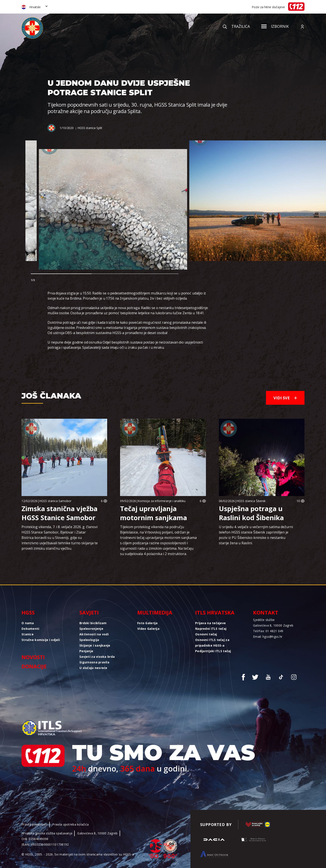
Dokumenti (30, 629)
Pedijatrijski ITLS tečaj (213, 651)
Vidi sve (285, 398)
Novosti (33, 657)
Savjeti (89, 612)
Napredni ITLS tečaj (211, 629)
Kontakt (266, 612)
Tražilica (236, 26)
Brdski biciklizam (93, 623)
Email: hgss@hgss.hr (268, 637)
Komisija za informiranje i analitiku (162, 501)
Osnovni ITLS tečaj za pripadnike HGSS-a (212, 643)
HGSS (28, 612)
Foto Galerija (148, 623)
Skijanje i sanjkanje (95, 645)
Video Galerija (148, 629)
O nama (28, 623)
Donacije (34, 666)
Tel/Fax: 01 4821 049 (268, 631)
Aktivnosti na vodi (94, 634)
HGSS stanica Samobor (55, 501)
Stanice (28, 634)
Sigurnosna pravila (94, 662)
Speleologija (89, 640)
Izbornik (275, 26)
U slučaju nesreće (93, 668)
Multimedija (155, 612)
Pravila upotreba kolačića (70, 824)
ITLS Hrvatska (215, 612)
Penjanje (86, 651)
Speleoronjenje (91, 629)
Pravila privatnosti (34, 824)
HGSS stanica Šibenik (251, 501)
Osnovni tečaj (206, 634)
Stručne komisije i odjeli (41, 640)
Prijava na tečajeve (210, 623)
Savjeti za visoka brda (97, 657)
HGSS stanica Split (90, 128)
